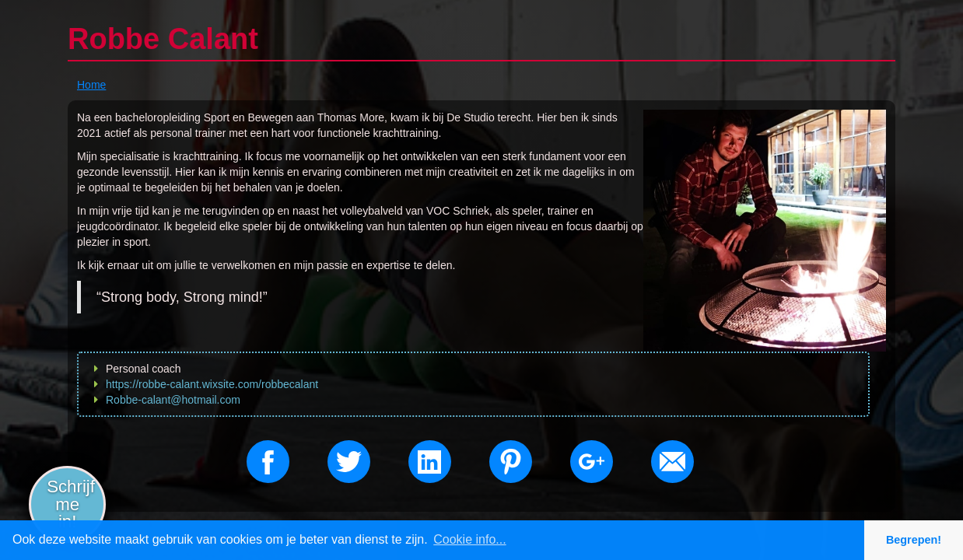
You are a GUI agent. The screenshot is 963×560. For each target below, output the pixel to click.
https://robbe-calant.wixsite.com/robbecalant (212, 384)
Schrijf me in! (71, 504)
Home (91, 85)
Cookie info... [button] (469, 539)
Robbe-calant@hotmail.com (173, 400)
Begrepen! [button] (914, 540)
